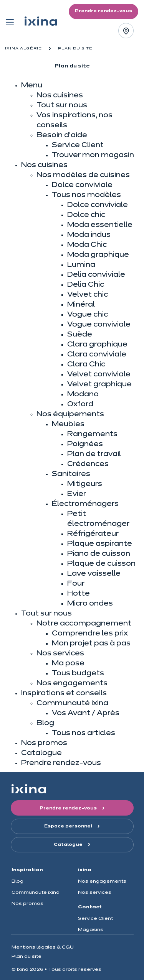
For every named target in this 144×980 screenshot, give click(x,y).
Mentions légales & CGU (43, 947)
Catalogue (69, 845)
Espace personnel (69, 826)
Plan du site (26, 956)
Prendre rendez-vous (69, 808)
